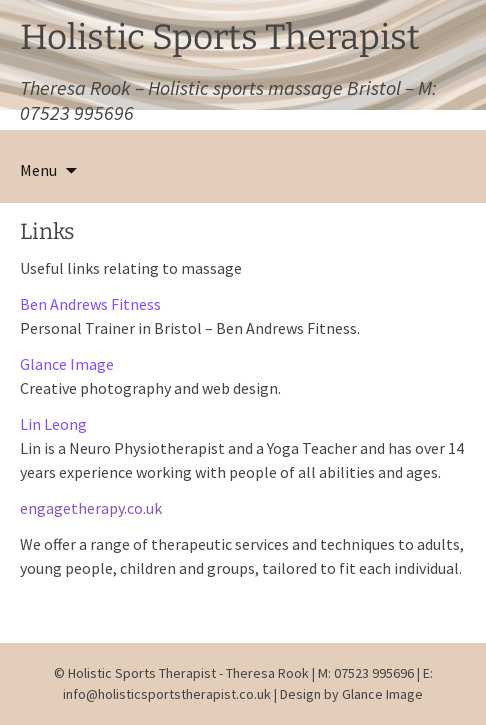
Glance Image (67, 364)
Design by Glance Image (351, 694)
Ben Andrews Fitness (90, 304)
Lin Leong (53, 424)
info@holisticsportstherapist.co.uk (168, 694)
